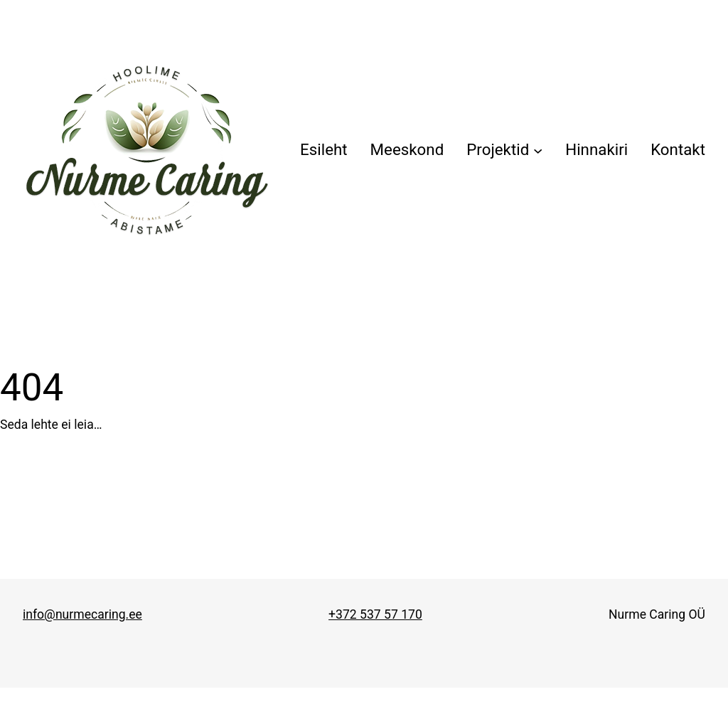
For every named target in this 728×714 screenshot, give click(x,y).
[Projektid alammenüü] (504, 150)
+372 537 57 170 (375, 614)
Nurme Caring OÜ (657, 614)
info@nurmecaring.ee (82, 614)
